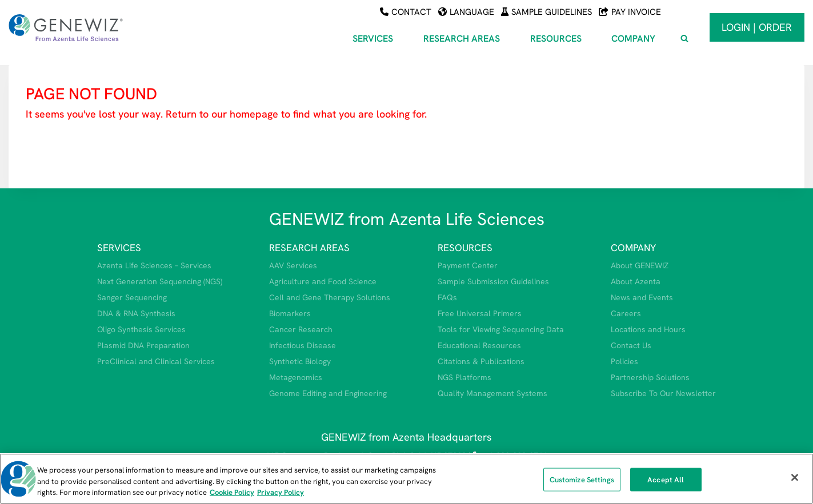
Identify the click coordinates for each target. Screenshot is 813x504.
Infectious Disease (303, 345)
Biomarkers (290, 313)
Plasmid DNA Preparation (143, 345)
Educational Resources (479, 345)
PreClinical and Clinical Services (156, 361)
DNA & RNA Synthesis (136, 313)
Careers (626, 313)
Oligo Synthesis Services (141, 329)
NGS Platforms (464, 377)
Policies (624, 361)
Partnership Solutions (650, 377)
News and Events (642, 297)
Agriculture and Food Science (323, 281)
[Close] (795, 477)
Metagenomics (296, 377)
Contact (406, 12)
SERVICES (119, 248)
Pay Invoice (630, 12)
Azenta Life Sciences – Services (154, 265)
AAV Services (293, 265)
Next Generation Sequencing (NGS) (160, 281)
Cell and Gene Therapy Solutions (330, 297)
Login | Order (757, 27)
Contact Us (631, 345)
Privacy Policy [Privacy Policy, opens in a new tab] (281, 492)
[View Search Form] (684, 39)
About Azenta (636, 281)
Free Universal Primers (480, 313)
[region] (406, 479)
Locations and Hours (648, 329)
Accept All (666, 479)
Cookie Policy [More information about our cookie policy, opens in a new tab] (232, 492)
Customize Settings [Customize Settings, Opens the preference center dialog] (582, 479)
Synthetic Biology (300, 361)
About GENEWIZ (640, 265)
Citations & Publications (481, 361)
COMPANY (633, 248)
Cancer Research (301, 329)
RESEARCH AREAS (309, 248)
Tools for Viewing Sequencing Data (501, 329)
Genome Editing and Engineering (328, 393)
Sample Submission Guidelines (493, 281)
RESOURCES (465, 248)
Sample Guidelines (546, 12)
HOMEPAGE (56, 148)
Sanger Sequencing (132, 297)
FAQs (447, 297)
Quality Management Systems (492, 393)
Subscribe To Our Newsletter (663, 393)
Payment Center (468, 265)
